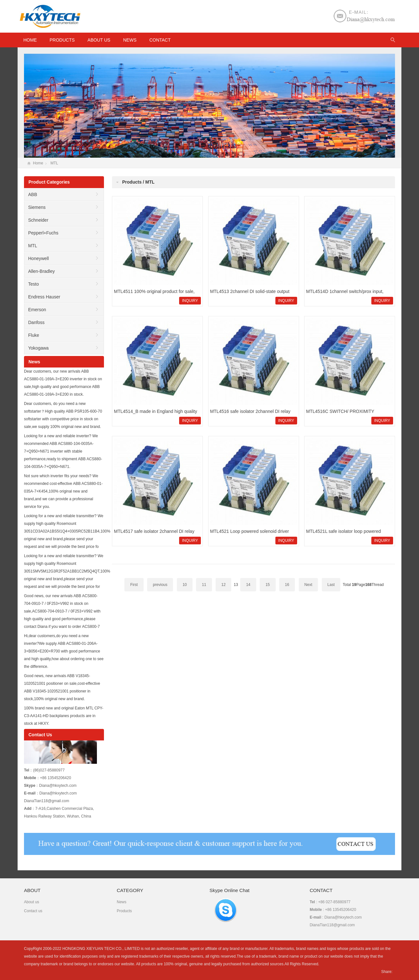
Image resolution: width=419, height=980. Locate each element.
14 (248, 585)
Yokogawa (38, 348)
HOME (30, 40)
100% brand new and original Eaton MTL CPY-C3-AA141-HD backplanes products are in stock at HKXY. (64, 716)
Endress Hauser (44, 297)
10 (185, 585)
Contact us (33, 911)
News (130, 40)
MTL (54, 163)
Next (308, 585)
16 (287, 585)
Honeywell (39, 258)
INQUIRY (190, 301)
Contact (160, 40)
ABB (33, 194)
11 (204, 585)
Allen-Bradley (41, 271)
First (134, 585)
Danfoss (36, 322)
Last (331, 585)
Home (38, 163)
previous (160, 585)
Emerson (37, 310)
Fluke (34, 335)
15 (268, 585)
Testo (33, 284)
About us (99, 40)
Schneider (38, 220)
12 (223, 585)
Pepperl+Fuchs (43, 233)
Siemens (37, 207)
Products (62, 40)
